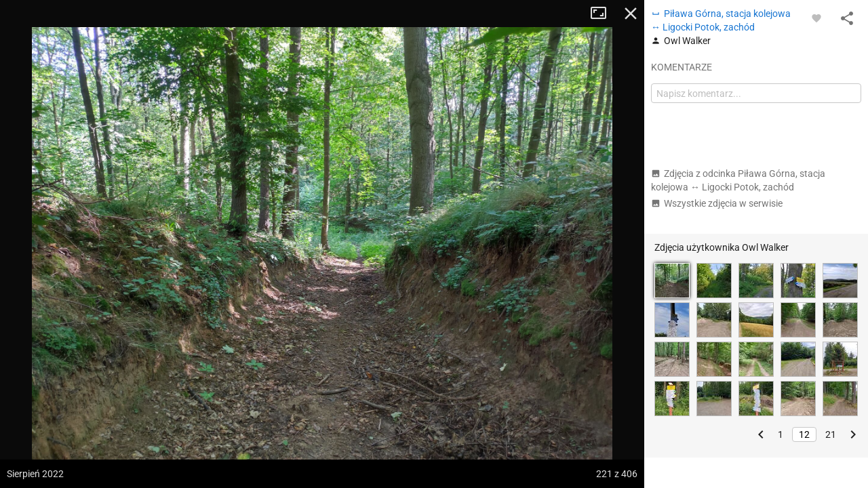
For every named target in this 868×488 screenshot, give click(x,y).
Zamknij (631, 14)
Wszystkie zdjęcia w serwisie (717, 203)
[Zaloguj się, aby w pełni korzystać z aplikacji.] (816, 18)
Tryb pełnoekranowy (604, 14)
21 (831, 434)
